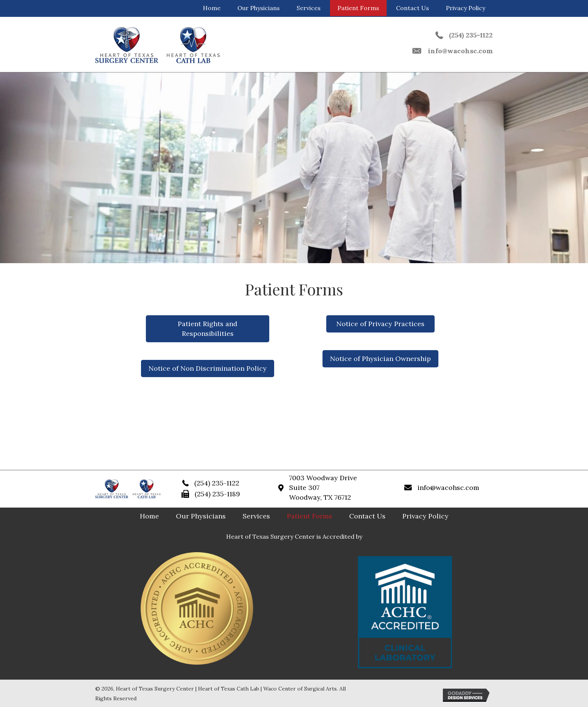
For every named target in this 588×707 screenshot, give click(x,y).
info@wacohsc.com (460, 51)
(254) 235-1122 (471, 35)
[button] (208, 329)
